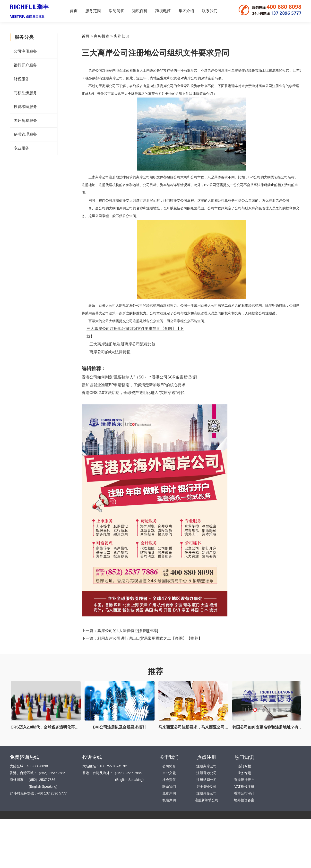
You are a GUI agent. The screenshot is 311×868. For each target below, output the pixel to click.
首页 (74, 11)
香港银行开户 (244, 780)
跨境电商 (163, 11)
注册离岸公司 (207, 766)
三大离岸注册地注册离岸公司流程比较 (122, 344)
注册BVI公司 (206, 786)
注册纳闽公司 (207, 780)
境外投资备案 (244, 800)
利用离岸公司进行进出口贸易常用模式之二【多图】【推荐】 (150, 638)
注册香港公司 (207, 773)
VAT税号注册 (244, 786)
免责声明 (169, 793)
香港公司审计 (244, 793)
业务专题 (244, 773)
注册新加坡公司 (207, 800)
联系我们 (210, 11)
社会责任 (169, 780)
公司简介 (169, 766)
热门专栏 (244, 766)
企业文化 (169, 773)
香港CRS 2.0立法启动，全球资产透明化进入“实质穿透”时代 (133, 393)
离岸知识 (121, 36)
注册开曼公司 (207, 793)
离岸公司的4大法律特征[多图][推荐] (128, 631)
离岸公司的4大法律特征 (110, 352)
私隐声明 (169, 800)
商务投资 (102, 36)
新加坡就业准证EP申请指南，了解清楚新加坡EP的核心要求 (134, 385)
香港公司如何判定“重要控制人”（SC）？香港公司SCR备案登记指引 (140, 377)
